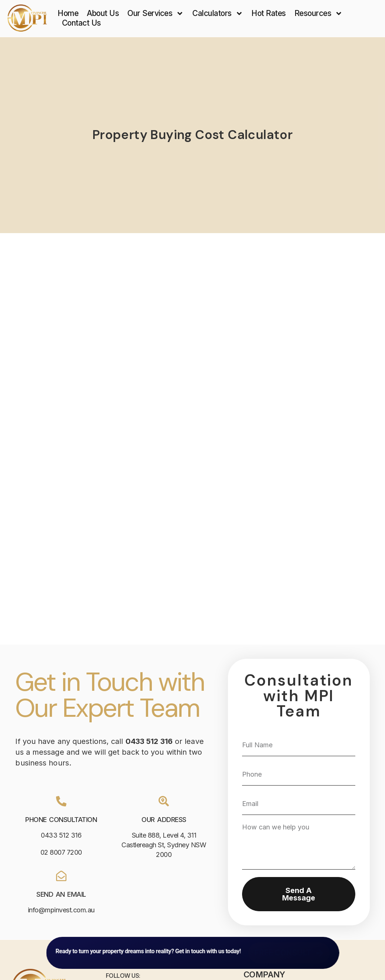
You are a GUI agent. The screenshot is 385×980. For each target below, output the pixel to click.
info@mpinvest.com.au (61, 910)
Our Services (156, 14)
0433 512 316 (61, 835)
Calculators (218, 14)
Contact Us (81, 23)
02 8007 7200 (61, 852)
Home (68, 13)
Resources (319, 14)
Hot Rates (269, 13)
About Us (103, 13)
